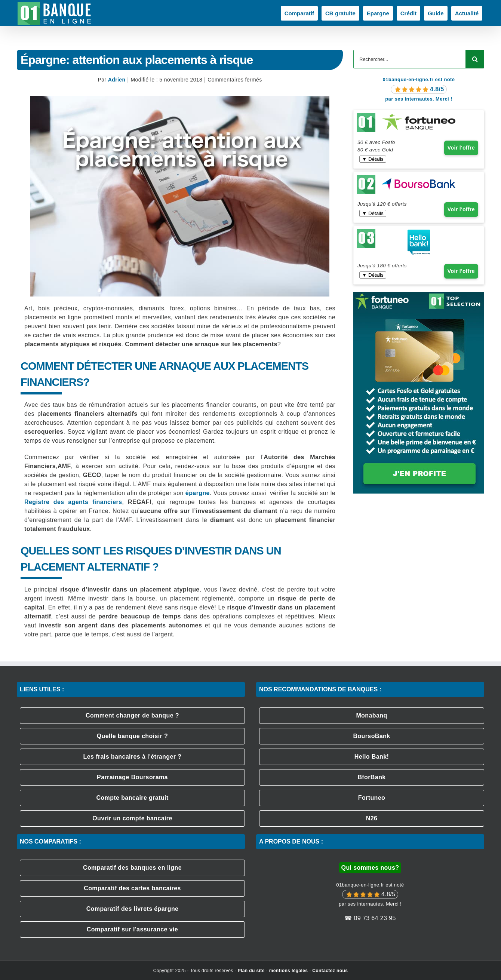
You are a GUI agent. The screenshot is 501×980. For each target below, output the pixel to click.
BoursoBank (371, 736)
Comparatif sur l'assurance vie (132, 929)
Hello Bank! (372, 757)
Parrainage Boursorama (132, 777)
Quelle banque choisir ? (133, 736)
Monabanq (371, 715)
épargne (198, 493)
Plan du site (251, 971)
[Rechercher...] (409, 59)
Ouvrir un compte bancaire (132, 818)
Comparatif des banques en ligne (132, 868)
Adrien (117, 80)
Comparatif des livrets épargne (133, 909)
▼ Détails (373, 159)
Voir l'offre (461, 148)
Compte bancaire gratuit (132, 798)
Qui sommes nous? (370, 868)
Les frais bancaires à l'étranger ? (133, 757)
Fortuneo (372, 798)
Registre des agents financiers (73, 502)
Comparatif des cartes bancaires (132, 888)
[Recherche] (475, 59)
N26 (372, 818)
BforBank (371, 777)
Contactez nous (330, 971)
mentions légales (289, 971)
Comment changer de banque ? (132, 715)
